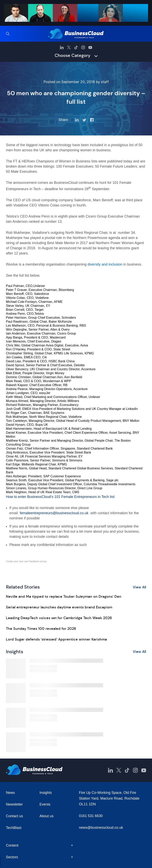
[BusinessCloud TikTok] (76, 47)
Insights (46, 793)
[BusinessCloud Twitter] (69, 47)
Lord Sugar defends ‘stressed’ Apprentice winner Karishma (56, 639)
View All (139, 587)
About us (47, 816)
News (10, 793)
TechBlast (14, 828)
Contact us (14, 816)
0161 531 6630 (91, 816)
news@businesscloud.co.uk (101, 828)
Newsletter (14, 804)
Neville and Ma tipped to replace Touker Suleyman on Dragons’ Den (64, 597)
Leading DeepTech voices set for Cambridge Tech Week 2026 (59, 618)
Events (45, 804)
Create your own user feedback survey (26, 561)
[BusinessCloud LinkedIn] (62, 47)
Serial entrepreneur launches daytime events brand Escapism (59, 607)
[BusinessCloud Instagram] (83, 47)
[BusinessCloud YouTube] (90, 47)
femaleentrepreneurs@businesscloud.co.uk (54, 513)
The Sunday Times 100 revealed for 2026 (41, 629)
